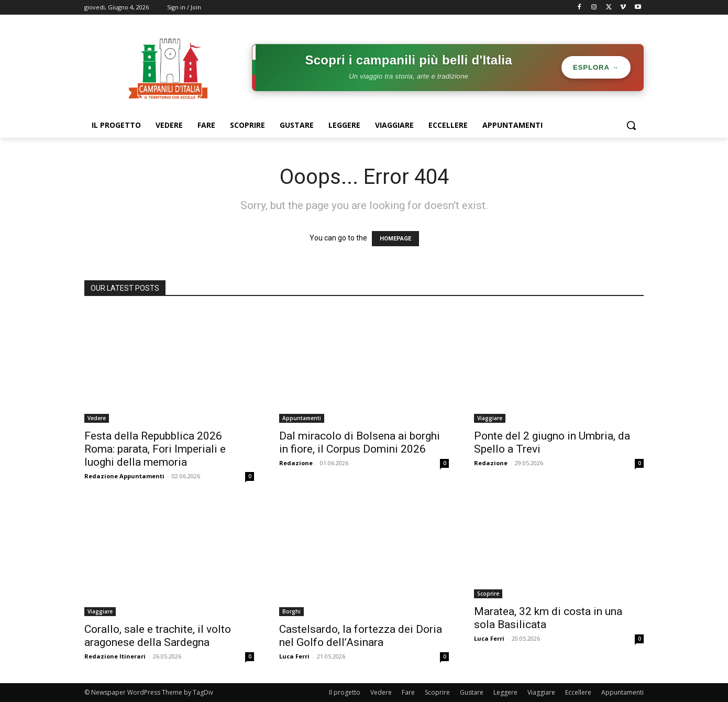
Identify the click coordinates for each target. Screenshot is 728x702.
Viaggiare (490, 418)
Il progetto (345, 692)
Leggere (505, 692)
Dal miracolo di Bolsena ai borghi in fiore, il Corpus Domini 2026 (360, 442)
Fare (408, 692)
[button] (631, 125)
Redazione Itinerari (115, 656)
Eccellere (578, 692)
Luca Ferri (294, 656)
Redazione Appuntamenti (124, 476)
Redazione (296, 463)
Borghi (291, 611)
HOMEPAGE (395, 239)
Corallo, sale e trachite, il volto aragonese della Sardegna (158, 636)
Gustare (472, 692)
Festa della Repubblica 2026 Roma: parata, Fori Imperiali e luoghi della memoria (155, 449)
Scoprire (488, 594)
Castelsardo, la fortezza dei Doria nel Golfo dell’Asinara (361, 636)
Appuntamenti (302, 418)
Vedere (97, 418)
